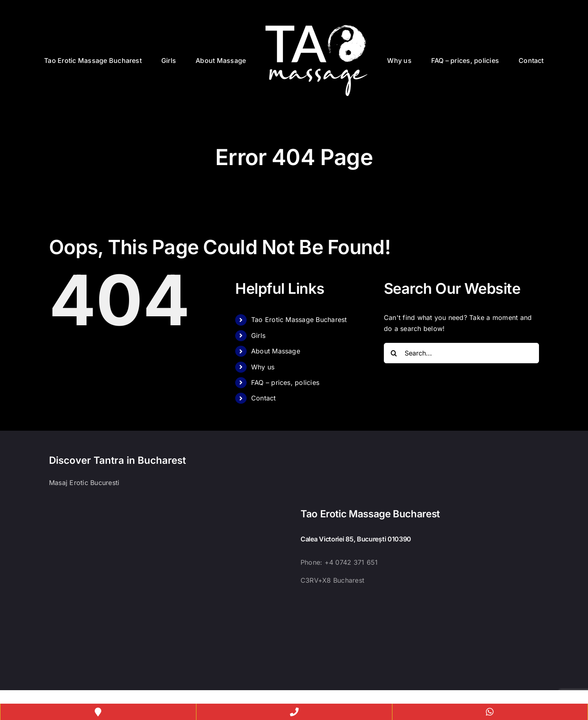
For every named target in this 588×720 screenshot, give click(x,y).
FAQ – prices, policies (285, 382)
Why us (263, 367)
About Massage (276, 351)
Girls (258, 335)
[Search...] (461, 353)
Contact (264, 398)
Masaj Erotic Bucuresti (84, 483)
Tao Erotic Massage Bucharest (299, 320)
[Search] (394, 353)
